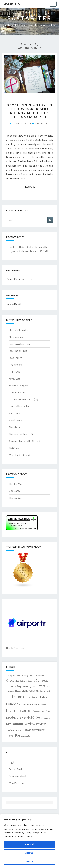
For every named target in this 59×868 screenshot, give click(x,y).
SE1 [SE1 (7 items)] (48, 724)
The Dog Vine (16, 484)
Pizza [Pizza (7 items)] (48, 711)
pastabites (42, 123)
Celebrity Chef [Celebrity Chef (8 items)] (27, 676)
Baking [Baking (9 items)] (9, 676)
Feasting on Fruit (18, 351)
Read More (30, 187)
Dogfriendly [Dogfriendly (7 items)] (11, 686)
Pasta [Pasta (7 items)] (43, 711)
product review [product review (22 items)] (17, 717)
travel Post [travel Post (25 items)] (14, 735)
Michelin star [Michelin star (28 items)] (16, 710)
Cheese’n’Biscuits (18, 330)
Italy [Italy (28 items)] (42, 697)
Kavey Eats (14, 379)
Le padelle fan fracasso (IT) (23, 399)
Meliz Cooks (15, 413)
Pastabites (11, 4)
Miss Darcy (14, 491)
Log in (12, 762)
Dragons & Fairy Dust (20, 344)
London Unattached (19, 406)
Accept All (30, 844)
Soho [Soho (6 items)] (8, 730)
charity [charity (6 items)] (35, 676)
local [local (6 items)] (48, 698)
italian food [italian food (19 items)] (31, 697)
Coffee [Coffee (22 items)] (40, 680)
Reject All (30, 861)
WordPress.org (17, 783)
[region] (29, 841)
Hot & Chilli (15, 372)
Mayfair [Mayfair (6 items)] (43, 705)
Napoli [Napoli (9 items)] (30, 711)
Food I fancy (15, 358)
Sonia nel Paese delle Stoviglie (25, 441)
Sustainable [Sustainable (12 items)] (16, 730)
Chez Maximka (16, 337)
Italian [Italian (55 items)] (17, 697)
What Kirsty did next (20, 455)
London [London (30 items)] (12, 704)
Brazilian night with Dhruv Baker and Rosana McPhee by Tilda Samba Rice (30, 111)
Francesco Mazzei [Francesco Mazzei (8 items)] (14, 691)
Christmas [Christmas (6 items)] (24, 681)
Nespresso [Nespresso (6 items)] (37, 711)
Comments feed (17, 776)
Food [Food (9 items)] (48, 686)
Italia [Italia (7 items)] (8, 698)
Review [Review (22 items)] (41, 724)
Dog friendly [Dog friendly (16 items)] (24, 686)
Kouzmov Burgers (18, 386)
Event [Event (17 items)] (41, 686)
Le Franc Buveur (17, 392)
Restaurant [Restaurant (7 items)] (45, 718)
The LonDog (15, 498)
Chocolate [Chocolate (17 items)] (13, 680)
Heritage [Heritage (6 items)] (40, 691)
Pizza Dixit (14, 427)
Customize (30, 853)
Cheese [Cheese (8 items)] (41, 676)
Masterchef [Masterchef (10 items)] (24, 704)
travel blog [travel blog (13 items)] (38, 730)
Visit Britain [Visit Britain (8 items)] (27, 736)
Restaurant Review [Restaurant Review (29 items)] (21, 724)
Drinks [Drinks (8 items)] (35, 686)
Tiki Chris (14, 448)
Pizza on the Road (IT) (21, 434)
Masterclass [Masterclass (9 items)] (35, 704)
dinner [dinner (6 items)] (48, 681)
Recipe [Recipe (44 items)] (34, 717)
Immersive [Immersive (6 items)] (48, 691)
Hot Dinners (15, 365)
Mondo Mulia (15, 420)
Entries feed (15, 769)
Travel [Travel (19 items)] (27, 730)
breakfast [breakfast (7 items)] (17, 676)
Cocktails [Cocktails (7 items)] (31, 681)
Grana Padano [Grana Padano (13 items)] (29, 691)
